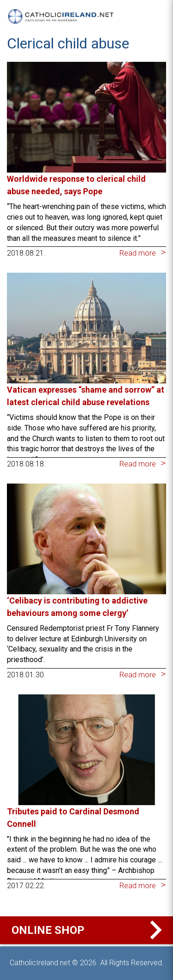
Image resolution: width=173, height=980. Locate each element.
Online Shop (89, 930)
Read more (138, 253)
